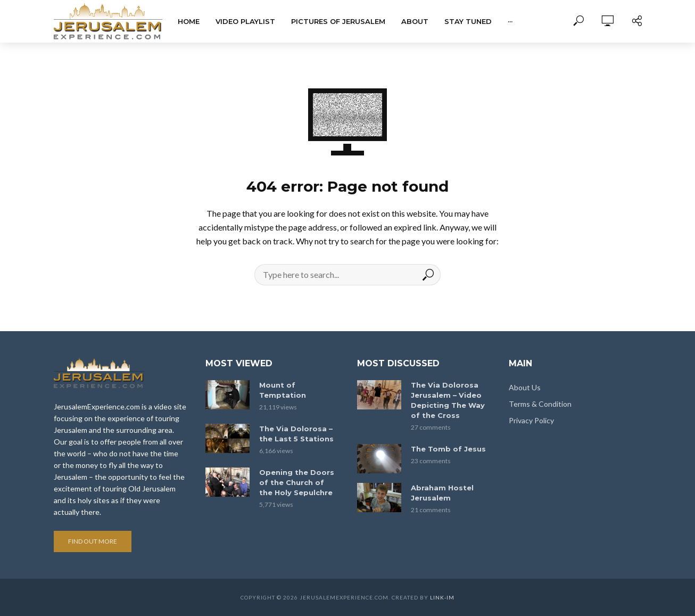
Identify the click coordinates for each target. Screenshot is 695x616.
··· (510, 21)
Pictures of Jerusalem (338, 21)
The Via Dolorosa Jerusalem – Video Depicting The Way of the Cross (448, 400)
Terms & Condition (540, 404)
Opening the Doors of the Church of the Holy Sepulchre (297, 482)
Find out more (93, 541)
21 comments (431, 510)
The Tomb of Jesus (448, 449)
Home (189, 21)
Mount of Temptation (283, 390)
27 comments (431, 427)
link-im (442, 597)
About (415, 21)
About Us (525, 387)
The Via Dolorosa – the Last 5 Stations (296, 434)
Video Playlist (245, 21)
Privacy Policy (531, 420)
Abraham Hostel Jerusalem (442, 493)
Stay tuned (468, 21)
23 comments (431, 461)
